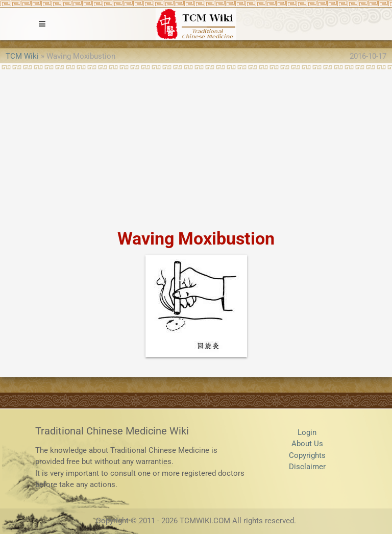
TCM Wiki (22, 56)
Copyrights (307, 455)
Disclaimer (307, 467)
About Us (307, 444)
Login (307, 432)
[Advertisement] (196, 146)
